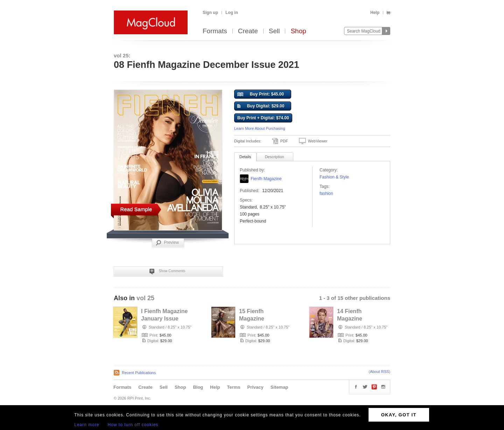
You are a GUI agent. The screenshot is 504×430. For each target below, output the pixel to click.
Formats (215, 31)
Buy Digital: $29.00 (261, 106)
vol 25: (122, 55)
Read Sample (136, 209)
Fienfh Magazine (266, 179)
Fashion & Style (334, 177)
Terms (233, 387)
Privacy (255, 387)
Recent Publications (139, 373)
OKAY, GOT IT (399, 415)
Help (375, 13)
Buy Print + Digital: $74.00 (263, 118)
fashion (326, 193)
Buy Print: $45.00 (261, 94)
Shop (298, 31)
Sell (274, 31)
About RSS (379, 372)
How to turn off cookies (133, 425)
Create (248, 31)
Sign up (210, 13)
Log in (232, 13)
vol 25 (145, 298)
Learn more (87, 425)
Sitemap (279, 387)
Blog (198, 387)
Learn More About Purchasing (260, 128)
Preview (167, 243)
